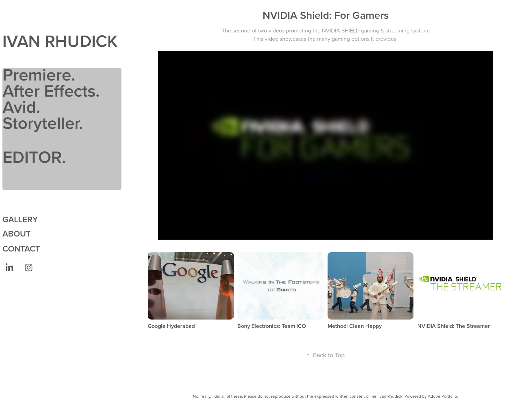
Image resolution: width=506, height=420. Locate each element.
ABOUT (17, 234)
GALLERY (20, 219)
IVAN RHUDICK (60, 41)
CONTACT (21, 249)
